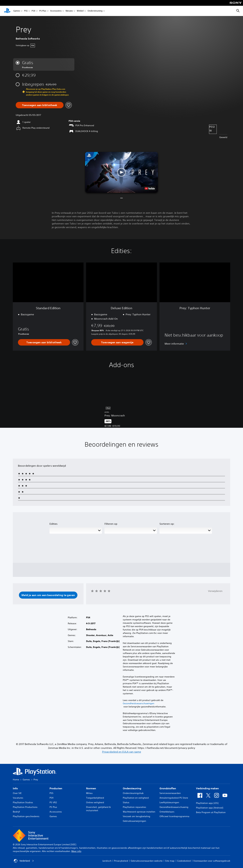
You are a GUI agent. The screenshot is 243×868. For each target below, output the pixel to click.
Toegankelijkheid (95, 798)
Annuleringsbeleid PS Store (174, 798)
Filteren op (111, 524)
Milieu (89, 793)
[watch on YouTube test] (150, 188)
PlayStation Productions (25, 807)
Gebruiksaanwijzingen (134, 821)
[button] (122, 172)
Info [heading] (15, 788)
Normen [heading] (91, 788)
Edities (54, 524)
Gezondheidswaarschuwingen (138, 703)
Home (16, 780)
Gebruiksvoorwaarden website (147, 861)
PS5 (26, 11)
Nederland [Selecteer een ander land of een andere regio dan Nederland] (24, 861)
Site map (170, 861)
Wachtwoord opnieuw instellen (139, 812)
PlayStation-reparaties (134, 807)
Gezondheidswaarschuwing (174, 807)
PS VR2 (53, 802)
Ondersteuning (95, 11)
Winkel (80, 11)
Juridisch (107, 861)
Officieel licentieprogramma (174, 816)
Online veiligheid (95, 802)
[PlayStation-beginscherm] (7, 11)
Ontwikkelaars (167, 812)
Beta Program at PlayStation (211, 812)
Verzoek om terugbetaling (136, 816)
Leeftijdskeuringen (169, 802)
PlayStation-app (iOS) (207, 803)
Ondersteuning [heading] (132, 788)
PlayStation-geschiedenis (26, 816)
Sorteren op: (167, 524)
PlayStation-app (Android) (210, 808)
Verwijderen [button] (215, 591)
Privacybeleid (121, 861)
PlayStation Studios (23, 802)
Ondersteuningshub (133, 793)
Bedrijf (16, 812)
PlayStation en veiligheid (136, 798)
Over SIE (17, 793)
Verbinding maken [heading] (207, 788)
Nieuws (69, 11)
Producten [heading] (56, 788)
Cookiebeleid (184, 861)
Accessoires (56, 11)
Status (126, 802)
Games (17, 11)
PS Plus (43, 11)
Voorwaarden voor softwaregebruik (212, 861)
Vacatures (18, 798)
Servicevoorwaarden (170, 793)
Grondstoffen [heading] (168, 788)
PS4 (33, 11)
